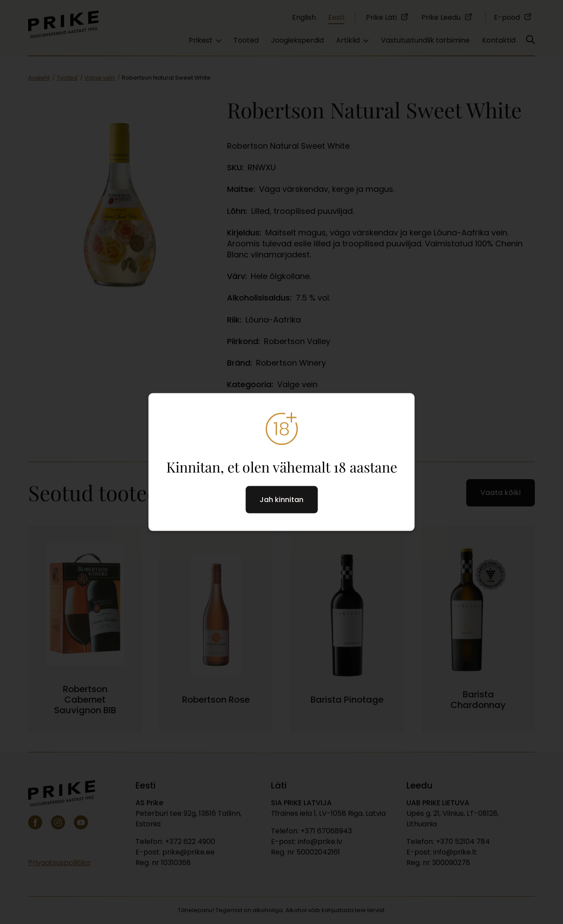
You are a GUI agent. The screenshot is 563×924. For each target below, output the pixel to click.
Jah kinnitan (281, 499)
